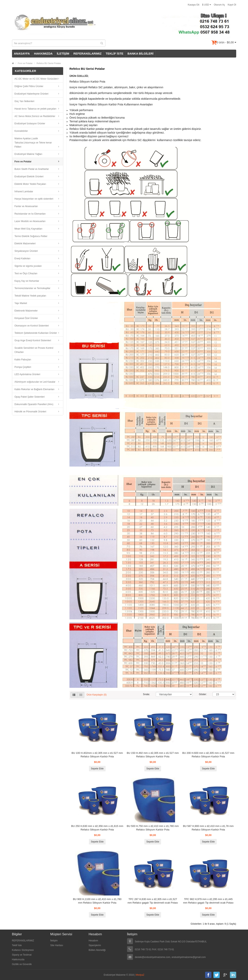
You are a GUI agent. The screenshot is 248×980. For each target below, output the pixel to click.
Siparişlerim (95, 945)
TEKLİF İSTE (114, 53)
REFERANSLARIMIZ (87, 53)
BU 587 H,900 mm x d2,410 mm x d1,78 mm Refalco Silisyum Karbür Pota (208, 828)
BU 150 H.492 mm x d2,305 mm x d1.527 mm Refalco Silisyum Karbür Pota (153, 755)
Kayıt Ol (232, 5)
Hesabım (93, 941)
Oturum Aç (219, 5)
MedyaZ (140, 975)
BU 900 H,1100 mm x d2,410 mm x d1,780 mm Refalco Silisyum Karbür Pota (97, 901)
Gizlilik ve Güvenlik (22, 964)
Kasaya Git (194, 5)
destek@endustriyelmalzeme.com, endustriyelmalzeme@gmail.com (170, 957)
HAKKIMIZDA (43, 53)
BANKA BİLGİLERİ (140, 53)
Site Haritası (57, 945)
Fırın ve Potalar (25, 63)
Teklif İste (17, 945)
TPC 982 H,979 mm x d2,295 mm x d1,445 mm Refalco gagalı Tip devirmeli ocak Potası (208, 901)
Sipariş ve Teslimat (22, 955)
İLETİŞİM (63, 53)
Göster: (203, 694)
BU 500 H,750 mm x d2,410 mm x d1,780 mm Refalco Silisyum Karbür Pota (153, 828)
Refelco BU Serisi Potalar (49, 63)
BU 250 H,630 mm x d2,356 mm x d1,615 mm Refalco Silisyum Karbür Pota (97, 828)
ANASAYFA (22, 53)
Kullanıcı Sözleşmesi (23, 950)
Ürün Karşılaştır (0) (96, 695)
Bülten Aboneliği (97, 950)
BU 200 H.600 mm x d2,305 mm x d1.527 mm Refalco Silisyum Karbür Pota (208, 755)
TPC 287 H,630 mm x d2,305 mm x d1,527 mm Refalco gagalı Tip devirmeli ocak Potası (153, 901)
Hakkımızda (18, 960)
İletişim (54, 941)
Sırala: (146, 694)
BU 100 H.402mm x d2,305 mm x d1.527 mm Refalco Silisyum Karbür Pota (97, 755)
